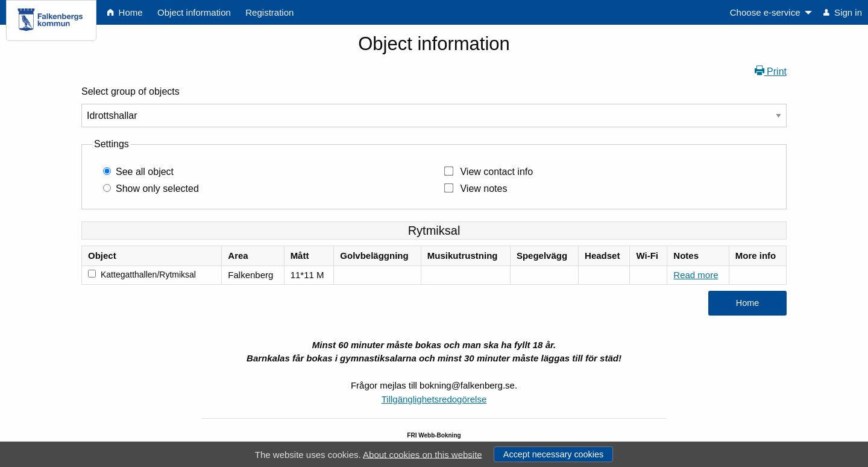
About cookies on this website (423, 454)
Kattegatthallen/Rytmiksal (148, 275)
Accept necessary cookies (553, 454)
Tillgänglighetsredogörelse (434, 399)
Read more (696, 275)
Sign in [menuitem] (843, 12)
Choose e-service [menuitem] (765, 12)
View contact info (496, 172)
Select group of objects (131, 91)
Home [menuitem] (125, 12)
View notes (483, 189)
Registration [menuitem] (269, 12)
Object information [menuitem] (194, 12)
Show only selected (157, 189)
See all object (145, 172)
